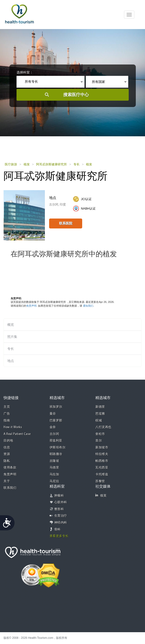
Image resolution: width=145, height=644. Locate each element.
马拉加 (54, 474)
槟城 (99, 421)
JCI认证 (86, 199)
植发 (27, 164)
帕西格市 (102, 461)
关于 (7, 481)
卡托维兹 (102, 474)
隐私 (7, 461)
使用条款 (10, 468)
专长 (77, 164)
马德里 (54, 468)
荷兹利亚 (56, 441)
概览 (11, 325)
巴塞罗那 (56, 421)
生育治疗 (61, 516)
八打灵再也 (103, 427)
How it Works (13, 427)
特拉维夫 (102, 454)
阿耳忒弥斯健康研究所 (51, 164)
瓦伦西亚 (102, 468)
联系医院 (66, 223)
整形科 (59, 509)
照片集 (12, 337)
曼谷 (53, 414)
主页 (7, 407)
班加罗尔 (56, 407)
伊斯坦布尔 (58, 448)
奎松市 (100, 434)
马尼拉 (54, 481)
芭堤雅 (100, 414)
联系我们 (10, 488)
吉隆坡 (54, 461)
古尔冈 (54, 434)
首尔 (99, 441)
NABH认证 (88, 208)
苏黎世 (100, 481)
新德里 (100, 407)
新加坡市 (102, 448)
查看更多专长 (59, 536)
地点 (11, 361)
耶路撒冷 (56, 454)
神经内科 (61, 523)
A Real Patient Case (17, 434)
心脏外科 (61, 502)
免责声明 (31, 306)
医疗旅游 (11, 164)
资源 (7, 454)
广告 (7, 414)
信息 (7, 448)
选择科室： (25, 72)
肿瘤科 (59, 496)
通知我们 (88, 306)
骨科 (58, 530)
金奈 (53, 427)
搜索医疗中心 (76, 95)
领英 (101, 496)
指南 (7, 421)
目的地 (8, 441)
